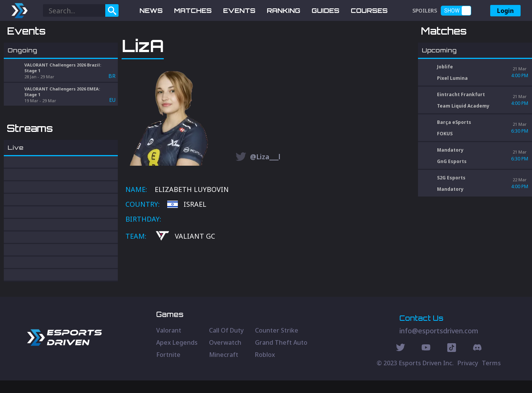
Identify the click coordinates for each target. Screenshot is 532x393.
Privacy (468, 376)
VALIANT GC (185, 276)
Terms (491, 376)
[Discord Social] (452, 361)
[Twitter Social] (401, 361)
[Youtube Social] (426, 361)
